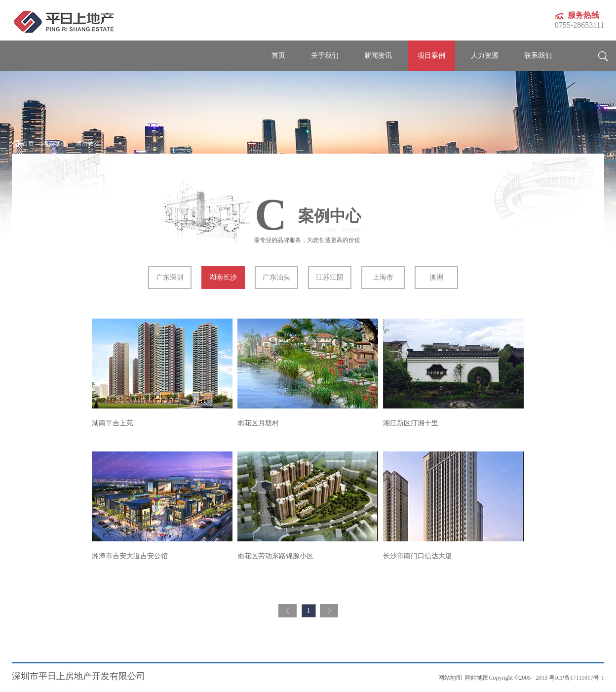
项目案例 (55, 144)
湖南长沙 (87, 144)
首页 (278, 56)
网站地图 (475, 678)
